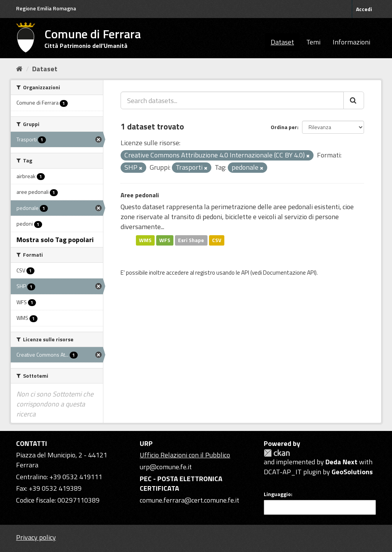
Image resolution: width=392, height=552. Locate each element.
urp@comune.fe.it (166, 467)
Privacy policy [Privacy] (36, 537)
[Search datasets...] (232, 100)
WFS (165, 240)
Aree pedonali (140, 195)
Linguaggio (277, 494)
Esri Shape (191, 240)
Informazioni (351, 42)
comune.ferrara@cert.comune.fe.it (189, 500)
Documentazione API (289, 273)
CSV (217, 240)
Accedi (364, 9)
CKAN (277, 453)
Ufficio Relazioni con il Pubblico (185, 455)
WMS (145, 240)
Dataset (282, 42)
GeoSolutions (352, 472)
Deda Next (341, 462)
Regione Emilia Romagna (46, 8)
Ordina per (284, 127)
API (245, 273)
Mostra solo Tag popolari (55, 240)
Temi (313, 42)
